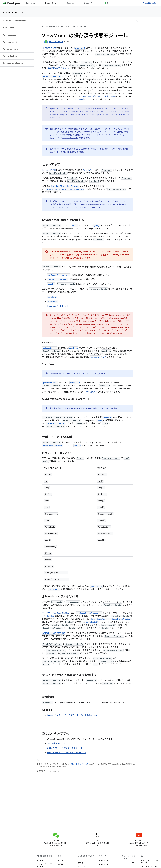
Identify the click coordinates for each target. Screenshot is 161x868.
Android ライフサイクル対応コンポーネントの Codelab (72, 715)
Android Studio (149, 3)
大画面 (81, 863)
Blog (109, 3)
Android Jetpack (56, 42)
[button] (15, 21)
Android (40, 860)
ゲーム (60, 860)
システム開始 (78, 100)
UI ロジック (61, 135)
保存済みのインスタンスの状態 (117, 315)
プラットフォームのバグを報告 (149, 861)
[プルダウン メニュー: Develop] (78, 3)
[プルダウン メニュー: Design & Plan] (60, 3)
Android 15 (103, 860)
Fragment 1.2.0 (49, 170)
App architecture (13, 12)
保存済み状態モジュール (59, 68)
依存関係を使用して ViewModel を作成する (67, 753)
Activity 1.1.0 (89, 170)
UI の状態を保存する (56, 744)
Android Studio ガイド (128, 864)
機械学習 (61, 864)
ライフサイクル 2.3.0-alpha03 (56, 613)
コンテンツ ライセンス (80, 764)
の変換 (98, 357)
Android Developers (49, 26)
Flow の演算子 (91, 392)
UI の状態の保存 (49, 48)
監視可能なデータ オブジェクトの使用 (64, 748)
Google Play (89, 3)
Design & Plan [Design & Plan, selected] (51, 3)
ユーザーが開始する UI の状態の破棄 (98, 97)
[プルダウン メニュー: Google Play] (98, 3)
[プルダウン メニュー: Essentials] (39, 3)
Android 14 (103, 864)
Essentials (31, 3)
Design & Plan (65, 26)
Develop (71, 3)
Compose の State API (57, 306)
